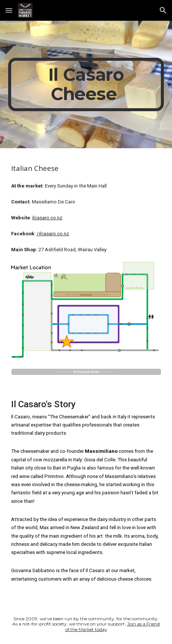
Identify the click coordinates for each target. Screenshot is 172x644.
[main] (86, 84)
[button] (9, 10)
